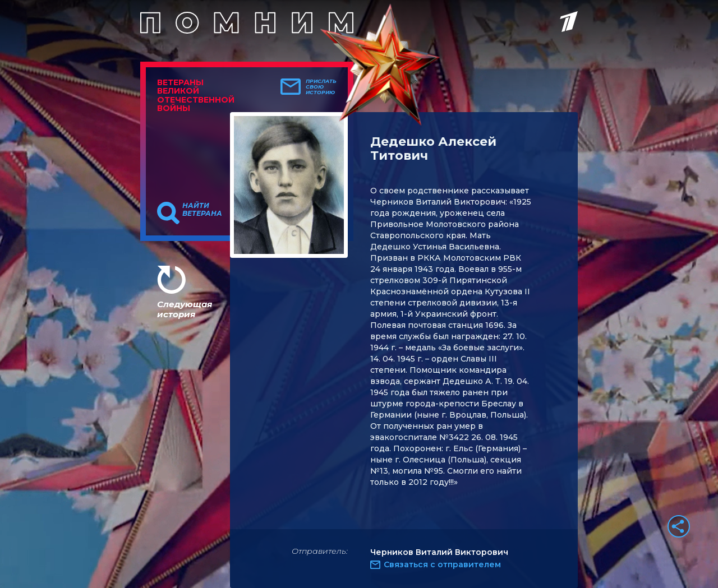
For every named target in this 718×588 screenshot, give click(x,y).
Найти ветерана (202, 210)
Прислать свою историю (321, 87)
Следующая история (185, 309)
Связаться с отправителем (442, 564)
